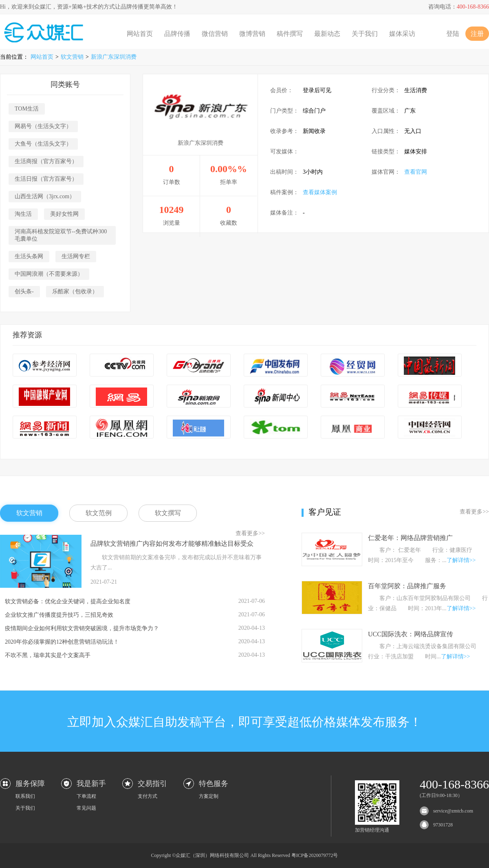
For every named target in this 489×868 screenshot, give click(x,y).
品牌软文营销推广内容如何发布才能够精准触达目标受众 (172, 544)
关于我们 (365, 34)
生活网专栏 (76, 256)
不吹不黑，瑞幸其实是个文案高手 (48, 655)
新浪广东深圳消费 (114, 57)
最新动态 (327, 34)
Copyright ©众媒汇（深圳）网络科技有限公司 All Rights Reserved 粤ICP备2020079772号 (245, 855)
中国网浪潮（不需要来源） (49, 274)
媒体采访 (402, 34)
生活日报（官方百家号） (46, 179)
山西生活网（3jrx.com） (45, 196)
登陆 (453, 34)
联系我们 (25, 796)
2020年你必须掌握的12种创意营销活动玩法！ (62, 642)
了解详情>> (461, 560)
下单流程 (86, 796)
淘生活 (23, 214)
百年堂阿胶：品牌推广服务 (407, 586)
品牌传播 (177, 34)
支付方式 (148, 796)
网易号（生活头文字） (43, 126)
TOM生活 (27, 109)
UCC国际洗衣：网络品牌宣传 (411, 634)
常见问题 (86, 808)
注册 (477, 34)
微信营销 (215, 34)
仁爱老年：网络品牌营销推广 (410, 538)
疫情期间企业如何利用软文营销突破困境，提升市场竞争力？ (82, 628)
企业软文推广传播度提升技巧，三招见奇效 (59, 615)
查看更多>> (250, 533)
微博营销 (252, 34)
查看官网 (416, 172)
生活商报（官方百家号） (46, 161)
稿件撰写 (290, 34)
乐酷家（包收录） (75, 291)
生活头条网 (29, 256)
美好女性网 (64, 214)
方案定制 (209, 796)
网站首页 (140, 34)
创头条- (24, 291)
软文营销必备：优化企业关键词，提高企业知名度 (68, 601)
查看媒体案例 (320, 192)
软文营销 (72, 57)
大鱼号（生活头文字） (43, 144)
